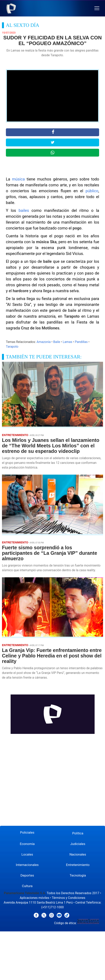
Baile (57, 342)
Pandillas (81, 342)
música (18, 179)
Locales (27, 854)
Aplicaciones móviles (34, 898)
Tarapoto (12, 347)
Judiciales (78, 844)
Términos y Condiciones (69, 898)
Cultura (27, 886)
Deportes (27, 875)
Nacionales (78, 854)
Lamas (68, 342)
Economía (27, 844)
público (92, 191)
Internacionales (27, 865)
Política (78, 833)
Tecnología (78, 875)
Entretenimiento (78, 865)
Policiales (27, 832)
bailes (24, 210)
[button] (97, 8)
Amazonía (44, 342)
